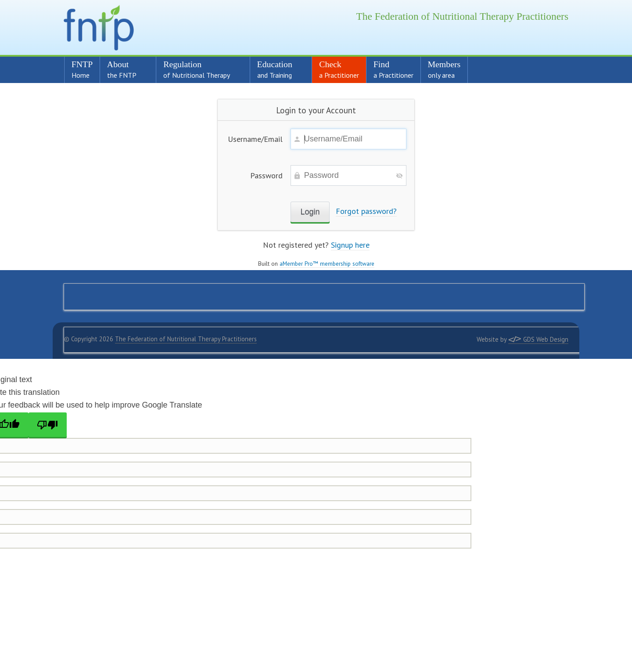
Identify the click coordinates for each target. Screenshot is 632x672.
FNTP (82, 69)
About (124, 69)
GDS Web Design (538, 340)
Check (339, 69)
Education (277, 69)
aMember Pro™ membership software (327, 264)
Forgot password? (366, 211)
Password (266, 175)
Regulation (199, 69)
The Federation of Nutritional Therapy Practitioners (186, 339)
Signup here (350, 245)
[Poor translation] (48, 425)
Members (444, 69)
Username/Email (255, 139)
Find (393, 69)
